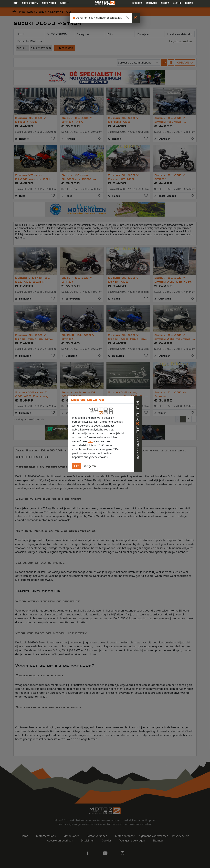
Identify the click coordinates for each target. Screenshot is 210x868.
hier (90, 441)
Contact (189, 3)
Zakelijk (177, 3)
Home (15, 3)
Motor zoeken (49, 3)
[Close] (128, 18)
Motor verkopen (30, 3)
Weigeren (90, 466)
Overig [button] (63, 3)
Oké (77, 466)
